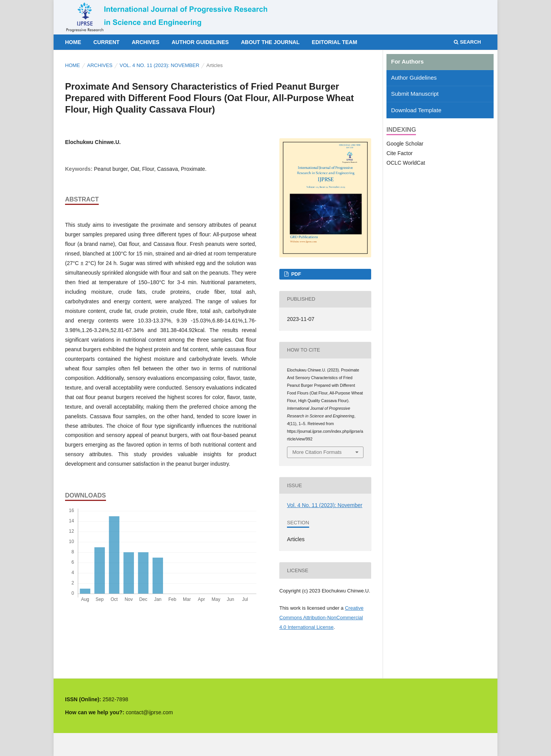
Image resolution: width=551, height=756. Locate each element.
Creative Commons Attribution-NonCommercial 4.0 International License (321, 618)
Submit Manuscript (415, 94)
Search (467, 42)
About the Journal (270, 42)
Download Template (416, 110)
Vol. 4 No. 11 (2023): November (160, 65)
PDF (295, 274)
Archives (145, 42)
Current (106, 42)
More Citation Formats (317, 452)
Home (73, 42)
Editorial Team (335, 42)
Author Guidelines (200, 42)
